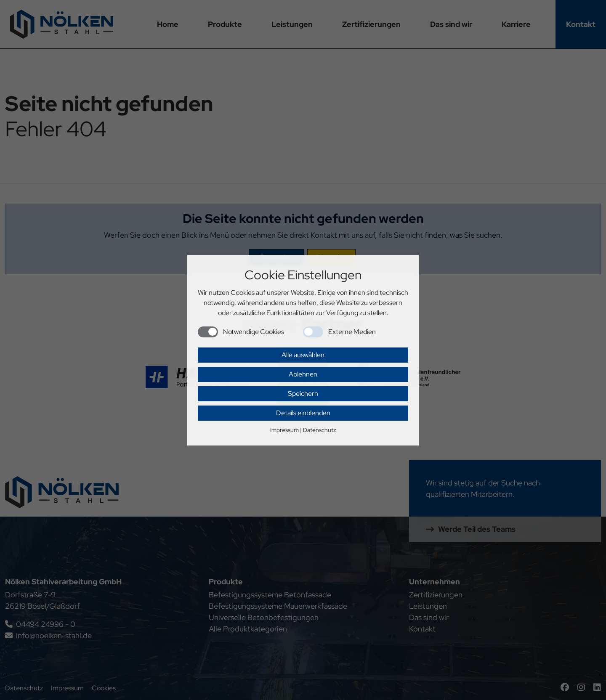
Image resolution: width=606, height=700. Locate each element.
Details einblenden (303, 413)
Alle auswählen (303, 355)
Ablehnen (303, 374)
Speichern (303, 394)
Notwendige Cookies (254, 332)
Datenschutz (319, 430)
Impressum (284, 430)
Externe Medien (352, 332)
